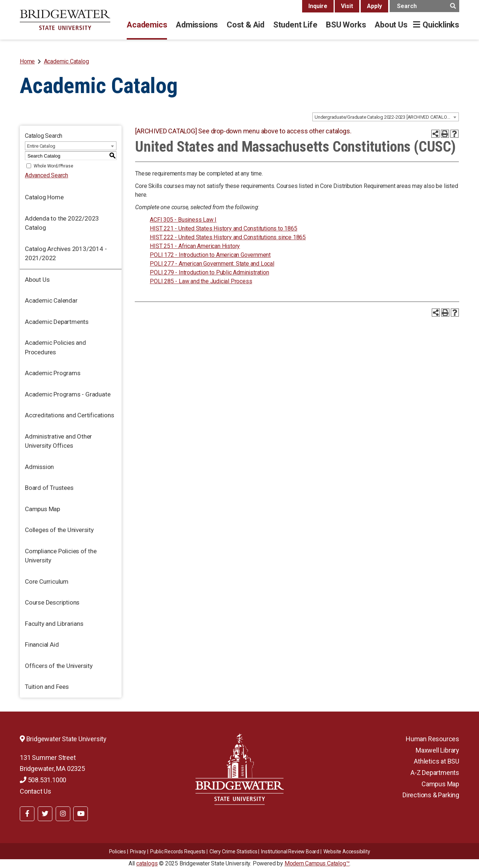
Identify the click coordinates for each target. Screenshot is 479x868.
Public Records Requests (178, 852)
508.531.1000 (43, 780)
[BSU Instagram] (63, 814)
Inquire (318, 6)
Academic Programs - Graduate (68, 394)
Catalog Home (44, 197)
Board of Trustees (49, 488)
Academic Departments (57, 322)
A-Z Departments (435, 773)
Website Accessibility (347, 852)
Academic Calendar (51, 300)
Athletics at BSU (437, 761)
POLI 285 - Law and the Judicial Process (201, 281)
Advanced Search (47, 175)
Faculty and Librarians (54, 624)
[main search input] (424, 6)
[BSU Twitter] (45, 814)
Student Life (295, 25)
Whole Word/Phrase (53, 166)
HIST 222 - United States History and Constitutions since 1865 (228, 237)
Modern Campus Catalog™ (317, 863)
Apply (374, 6)
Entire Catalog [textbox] (41, 146)
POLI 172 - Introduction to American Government (210, 255)
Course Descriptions (52, 602)
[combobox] (386, 117)
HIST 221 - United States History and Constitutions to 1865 (223, 228)
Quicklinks (441, 25)
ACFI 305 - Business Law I (183, 220)
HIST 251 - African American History (195, 246)
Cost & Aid (246, 25)
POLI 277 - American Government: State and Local (212, 264)
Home (27, 61)
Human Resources (432, 739)
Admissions (197, 25)
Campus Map (42, 509)
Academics (147, 25)
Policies (118, 852)
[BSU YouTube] (81, 814)
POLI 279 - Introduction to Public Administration (209, 272)
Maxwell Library (437, 750)
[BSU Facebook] (27, 814)
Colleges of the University (59, 530)
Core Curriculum (47, 581)
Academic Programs (53, 373)
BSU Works (346, 25)
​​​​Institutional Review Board (290, 852)
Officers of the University (59, 666)
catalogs (147, 863)
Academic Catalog (66, 61)
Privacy (138, 852)
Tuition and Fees (47, 687)
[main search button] (453, 6)
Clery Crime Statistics (233, 852)
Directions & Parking (431, 795)
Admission (39, 467)
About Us (391, 25)
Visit (347, 6)
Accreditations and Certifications (69, 415)
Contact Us (36, 791)
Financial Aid (42, 644)
